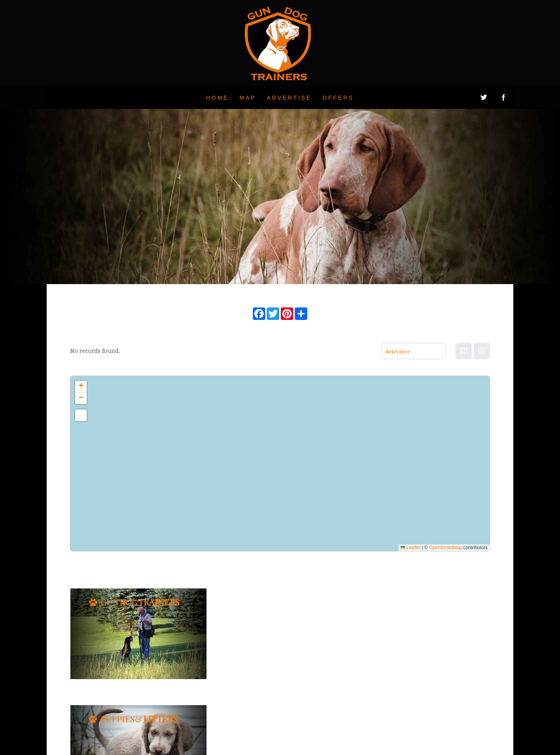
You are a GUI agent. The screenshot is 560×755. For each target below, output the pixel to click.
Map (248, 98)
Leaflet (410, 548)
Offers (338, 98)
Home (217, 98)
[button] (81, 386)
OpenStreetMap (445, 548)
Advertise (289, 98)
